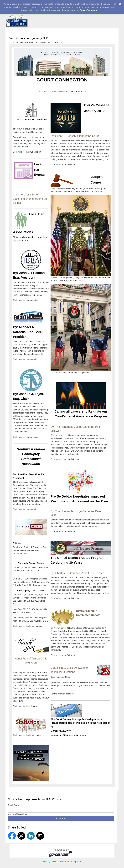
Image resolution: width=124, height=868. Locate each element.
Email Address (15, 805)
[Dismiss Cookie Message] (120, 4)
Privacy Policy (50, 862)
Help (79, 862)
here (21, 152)
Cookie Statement (89, 10)
